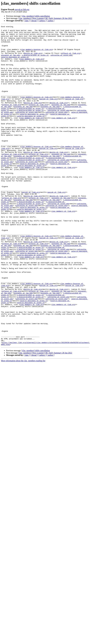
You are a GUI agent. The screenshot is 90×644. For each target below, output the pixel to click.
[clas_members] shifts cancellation (36, 16)
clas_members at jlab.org (32, 66)
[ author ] (51, 21)
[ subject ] (42, 21)
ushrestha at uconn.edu (61, 61)
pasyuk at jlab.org (22, 9)
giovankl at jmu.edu (10, 61)
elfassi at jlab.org (71, 59)
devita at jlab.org (33, 59)
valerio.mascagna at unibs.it (15, 63)
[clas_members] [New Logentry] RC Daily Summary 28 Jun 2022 (45, 18)
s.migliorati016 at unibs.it (35, 61)
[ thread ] (34, 21)
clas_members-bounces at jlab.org (37, 54)
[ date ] (27, 21)
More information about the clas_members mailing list (23, 425)
